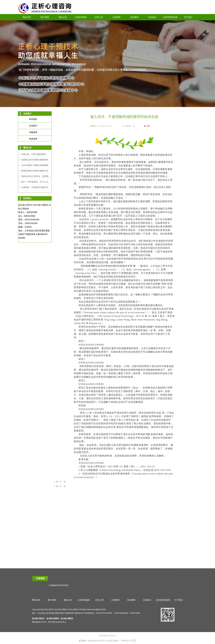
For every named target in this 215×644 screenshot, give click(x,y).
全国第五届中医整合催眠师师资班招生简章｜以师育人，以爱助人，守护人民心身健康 (36, 160)
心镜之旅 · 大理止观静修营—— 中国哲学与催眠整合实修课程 (36, 154)
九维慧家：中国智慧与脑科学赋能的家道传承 (36, 187)
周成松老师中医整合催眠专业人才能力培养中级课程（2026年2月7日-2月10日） (36, 171)
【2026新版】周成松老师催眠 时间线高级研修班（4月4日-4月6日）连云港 (36, 165)
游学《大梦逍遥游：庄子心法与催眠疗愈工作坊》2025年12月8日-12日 (36, 182)
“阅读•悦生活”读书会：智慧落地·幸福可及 (36, 176)
